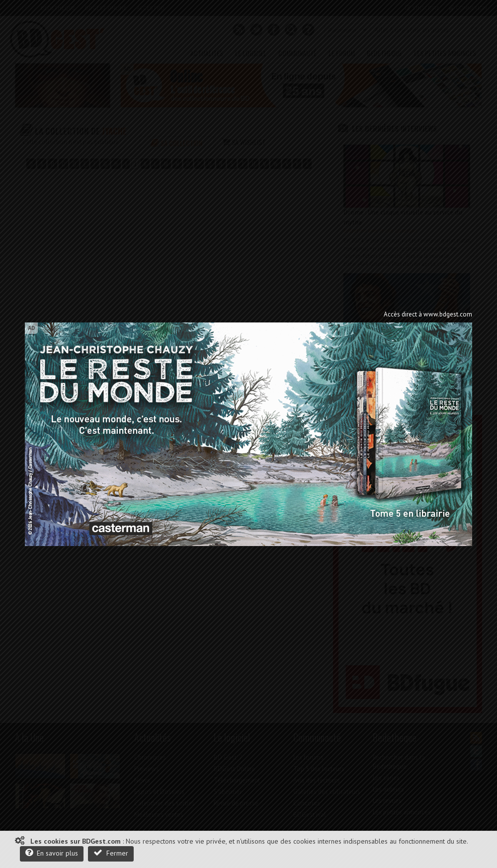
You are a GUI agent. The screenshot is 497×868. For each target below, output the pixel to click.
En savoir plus (52, 853)
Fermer (111, 853)
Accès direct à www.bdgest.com (428, 314)
